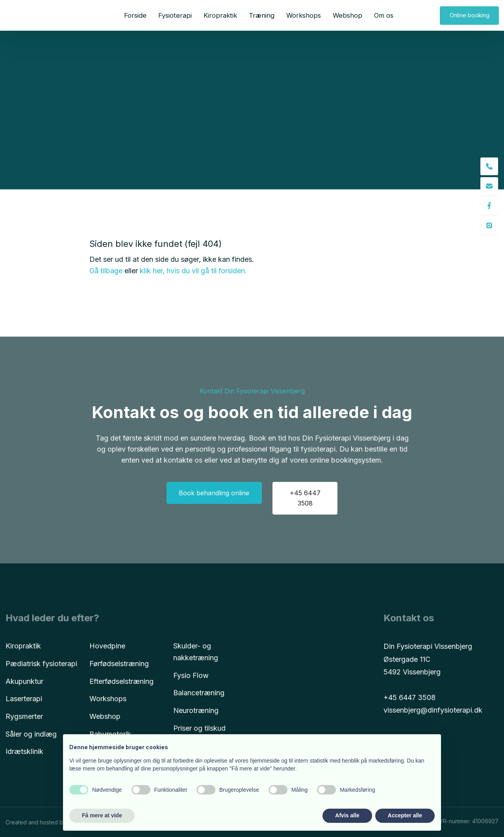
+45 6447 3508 (409, 697)
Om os (384, 15)
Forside (135, 15)
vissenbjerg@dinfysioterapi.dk (433, 710)
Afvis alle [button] (347, 815)
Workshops (304, 15)
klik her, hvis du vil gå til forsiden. (193, 271)
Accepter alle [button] (405, 815)
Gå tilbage (106, 271)
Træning (262, 15)
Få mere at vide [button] (102, 815)
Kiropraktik (220, 15)
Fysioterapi (175, 15)
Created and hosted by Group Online (54, 822)
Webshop (347, 15)
